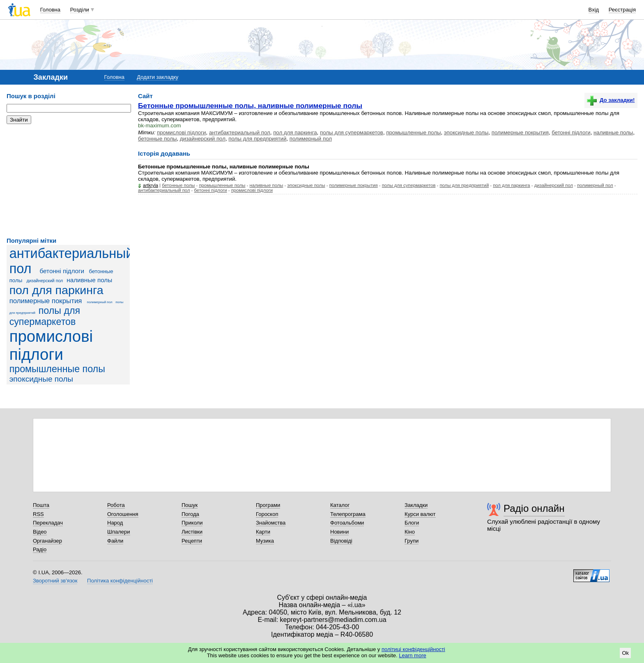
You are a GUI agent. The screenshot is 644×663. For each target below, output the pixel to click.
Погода (190, 514)
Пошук (190, 505)
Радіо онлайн (534, 508)
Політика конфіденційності (120, 581)
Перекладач (48, 523)
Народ (115, 523)
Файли (115, 541)
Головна (50, 10)
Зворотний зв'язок (55, 581)
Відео (40, 532)
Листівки (192, 532)
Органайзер (47, 541)
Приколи (192, 523)
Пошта (41, 505)
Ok (625, 653)
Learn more (412, 655)
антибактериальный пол (240, 132)
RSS (38, 514)
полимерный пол (100, 302)
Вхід (594, 10)
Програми (268, 505)
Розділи (80, 10)
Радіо (40, 549)
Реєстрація (622, 10)
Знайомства (271, 523)
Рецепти (192, 541)
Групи (412, 541)
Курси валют (420, 514)
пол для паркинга (56, 290)
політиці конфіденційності (413, 649)
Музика (265, 541)
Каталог (340, 505)
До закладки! (611, 100)
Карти (263, 532)
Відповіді (341, 541)
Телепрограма (348, 514)
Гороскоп (267, 514)
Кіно (410, 532)
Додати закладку (158, 77)
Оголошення (123, 514)
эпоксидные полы (41, 379)
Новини (339, 532)
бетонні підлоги (62, 271)
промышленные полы (57, 369)
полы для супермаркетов (45, 316)
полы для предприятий (257, 139)
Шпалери (119, 532)
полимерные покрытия (46, 301)
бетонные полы (157, 139)
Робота (116, 505)
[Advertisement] (68, 181)
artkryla (151, 185)
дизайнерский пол (45, 281)
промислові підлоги (51, 345)
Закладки (416, 505)
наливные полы (89, 280)
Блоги (412, 523)
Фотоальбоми (347, 523)
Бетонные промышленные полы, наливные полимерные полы (250, 106)
